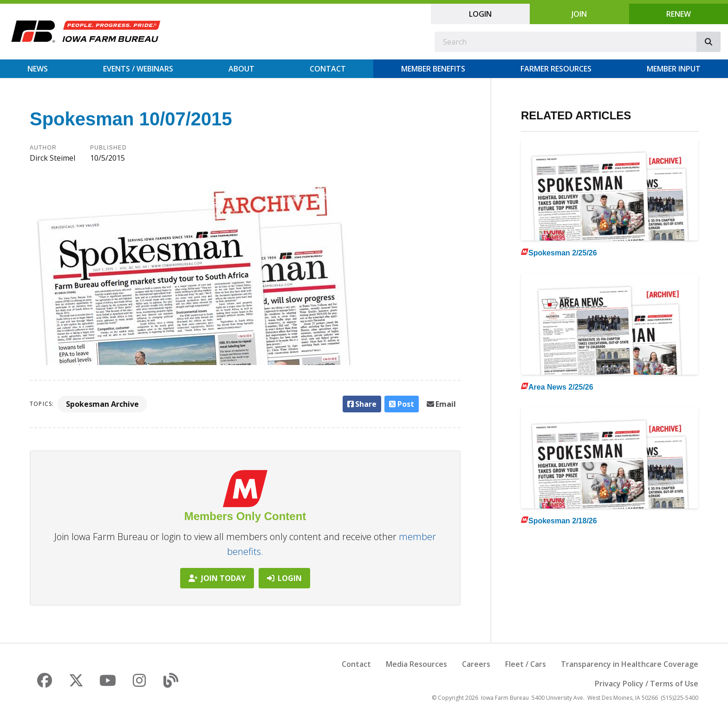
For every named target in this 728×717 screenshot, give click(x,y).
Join (579, 14)
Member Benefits (433, 69)
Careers (476, 664)
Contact (328, 69)
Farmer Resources (556, 69)
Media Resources (416, 664)
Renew (679, 14)
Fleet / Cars (526, 664)
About (241, 69)
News (38, 69)
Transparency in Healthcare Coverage (630, 664)
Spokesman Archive (102, 404)
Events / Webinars (138, 69)
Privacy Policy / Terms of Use (647, 684)
